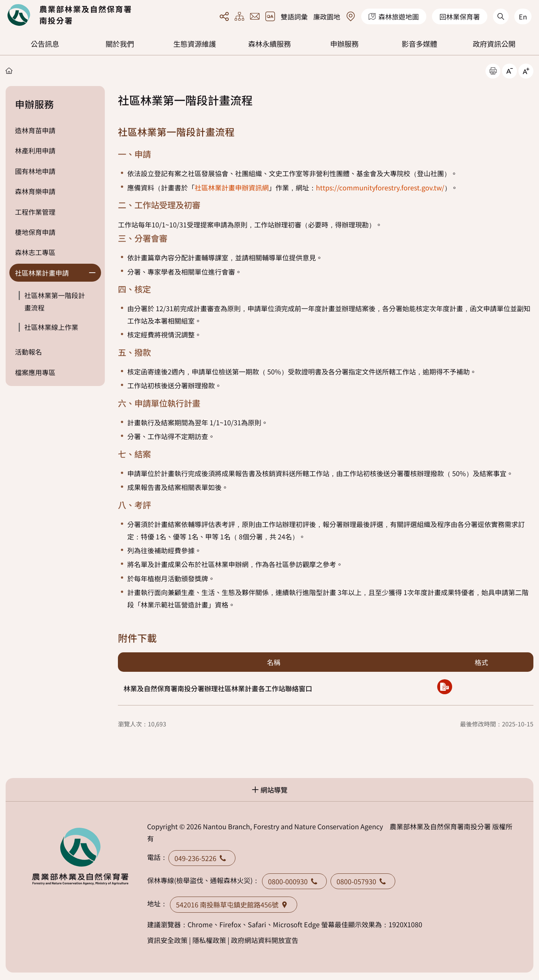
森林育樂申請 (35, 191)
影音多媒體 (419, 44)
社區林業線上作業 (51, 327)
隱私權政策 (209, 940)
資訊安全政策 (167, 940)
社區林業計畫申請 (42, 273)
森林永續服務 (269, 44)
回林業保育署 (460, 16)
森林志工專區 (35, 252)
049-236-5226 (202, 858)
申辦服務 (344, 44)
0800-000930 (294, 881)
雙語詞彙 (294, 16)
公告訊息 (45, 44)
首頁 (9, 71)
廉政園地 (327, 16)
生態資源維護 (195, 44)
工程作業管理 (35, 212)
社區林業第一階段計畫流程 (55, 301)
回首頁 (69, 15)
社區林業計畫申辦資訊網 (232, 187)
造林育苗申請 (35, 130)
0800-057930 (363, 881)
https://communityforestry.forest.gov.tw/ (380, 187)
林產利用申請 (35, 150)
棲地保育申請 (35, 232)
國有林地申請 (35, 171)
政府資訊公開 (494, 44)
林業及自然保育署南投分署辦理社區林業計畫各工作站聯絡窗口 (218, 688)
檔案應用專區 (35, 372)
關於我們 (120, 44)
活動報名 (28, 352)
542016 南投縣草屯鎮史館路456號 (234, 904)
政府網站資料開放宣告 (265, 940)
